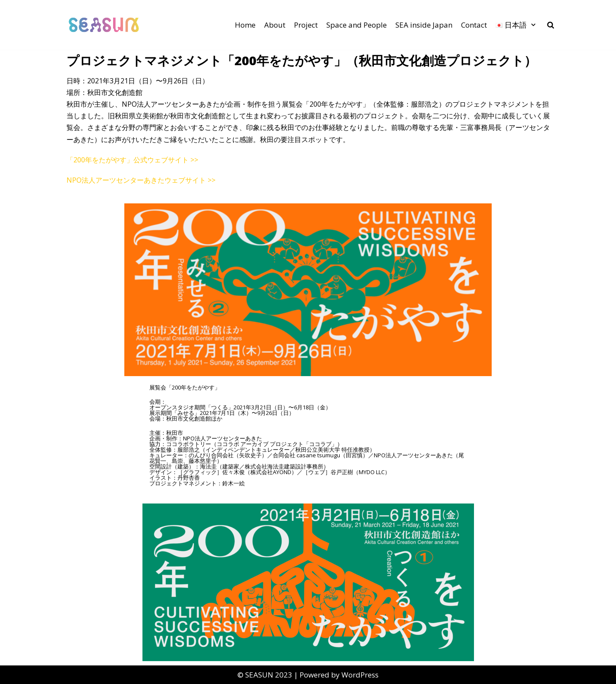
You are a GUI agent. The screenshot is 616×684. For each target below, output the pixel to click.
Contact (474, 25)
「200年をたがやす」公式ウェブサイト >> (132, 160)
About (275, 25)
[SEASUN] (104, 25)
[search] (551, 25)
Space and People (357, 25)
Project (306, 25)
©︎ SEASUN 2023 (265, 675)
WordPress (360, 675)
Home (245, 25)
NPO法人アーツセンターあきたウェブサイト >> (141, 180)
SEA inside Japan (424, 25)
